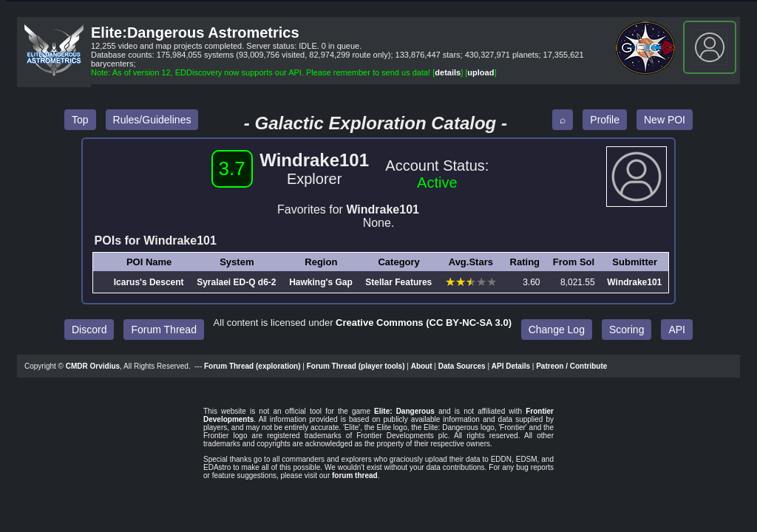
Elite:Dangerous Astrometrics (195, 33)
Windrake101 (634, 282)
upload (481, 72)
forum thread (355, 475)
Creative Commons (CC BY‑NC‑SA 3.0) (424, 323)
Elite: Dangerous (404, 411)
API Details (511, 366)
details (448, 72)
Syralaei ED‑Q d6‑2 (236, 282)
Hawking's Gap (321, 282)
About (422, 366)
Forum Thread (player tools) (356, 366)
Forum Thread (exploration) (252, 366)
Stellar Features (398, 282)
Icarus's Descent (149, 282)
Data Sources (462, 366)
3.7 (232, 168)
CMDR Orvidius (93, 366)
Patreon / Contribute (571, 366)
